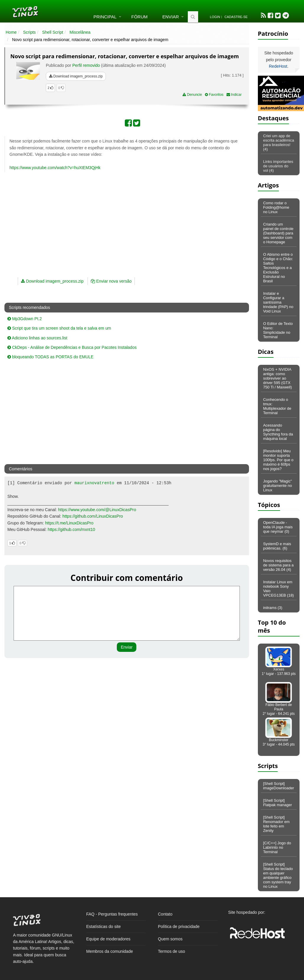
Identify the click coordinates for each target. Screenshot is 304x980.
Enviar (171, 17)
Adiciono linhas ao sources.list (37, 338)
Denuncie (192, 95)
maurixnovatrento (94, 483)
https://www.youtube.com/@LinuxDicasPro (97, 510)
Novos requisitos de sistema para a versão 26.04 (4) (278, 565)
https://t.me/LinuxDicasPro (69, 523)
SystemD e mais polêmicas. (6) (277, 546)
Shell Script (53, 32)
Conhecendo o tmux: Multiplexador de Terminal (277, 406)
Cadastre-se (236, 17)
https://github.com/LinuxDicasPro (93, 516)
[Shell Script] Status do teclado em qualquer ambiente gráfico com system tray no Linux (278, 875)
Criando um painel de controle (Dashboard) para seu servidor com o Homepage (278, 233)
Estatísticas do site (104, 926)
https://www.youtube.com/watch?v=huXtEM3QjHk (55, 168)
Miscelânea (80, 32)
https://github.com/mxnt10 (71, 529)
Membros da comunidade (110, 951)
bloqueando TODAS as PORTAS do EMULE (50, 357)
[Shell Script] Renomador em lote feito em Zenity (276, 824)
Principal (105, 17)
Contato (165, 914)
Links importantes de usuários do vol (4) (278, 166)
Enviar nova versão (111, 281)
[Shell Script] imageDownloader (279, 786)
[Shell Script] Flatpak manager (278, 803)
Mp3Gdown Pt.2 (25, 319)
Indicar (234, 95)
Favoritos (214, 95)
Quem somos (170, 939)
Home (11, 32)
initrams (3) (273, 608)
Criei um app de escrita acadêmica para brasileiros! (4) (279, 142)
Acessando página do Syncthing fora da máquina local (278, 432)
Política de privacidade (179, 926)
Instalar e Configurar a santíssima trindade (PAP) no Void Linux (278, 302)
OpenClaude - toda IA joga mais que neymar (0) (278, 527)
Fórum (139, 17)
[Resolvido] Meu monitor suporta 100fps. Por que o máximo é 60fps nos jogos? (278, 460)
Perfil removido (86, 65)
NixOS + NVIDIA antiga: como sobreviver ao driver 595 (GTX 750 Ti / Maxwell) (278, 378)
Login (215, 17)
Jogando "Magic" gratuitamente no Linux (278, 486)
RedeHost (278, 66)
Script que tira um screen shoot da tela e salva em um (59, 328)
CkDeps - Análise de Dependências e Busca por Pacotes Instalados (72, 347)
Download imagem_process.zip (76, 76)
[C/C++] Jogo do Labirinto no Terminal (277, 847)
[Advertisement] (95, 220)
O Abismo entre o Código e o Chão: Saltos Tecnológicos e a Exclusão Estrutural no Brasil (278, 268)
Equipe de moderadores (108, 939)
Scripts (29, 32)
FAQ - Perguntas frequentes (112, 914)
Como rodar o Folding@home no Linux (276, 207)
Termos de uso (172, 951)
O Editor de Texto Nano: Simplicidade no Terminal (278, 330)
